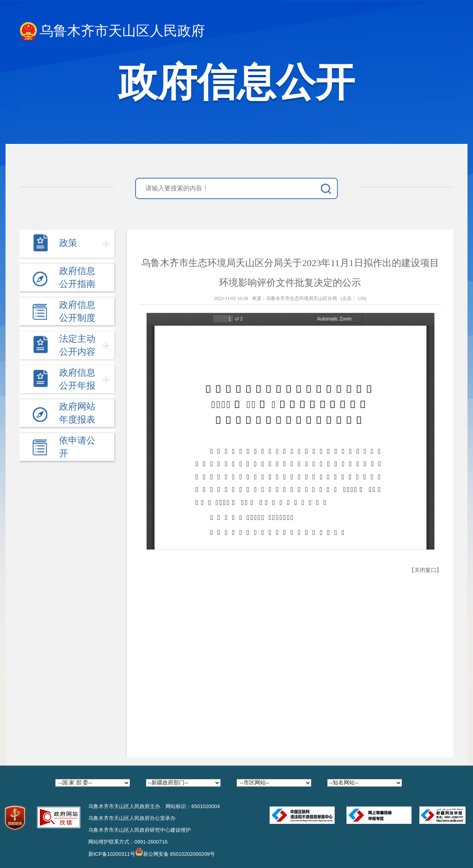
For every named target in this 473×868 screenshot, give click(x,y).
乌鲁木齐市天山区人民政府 (112, 31)
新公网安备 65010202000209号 (175, 852)
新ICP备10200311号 (112, 854)
